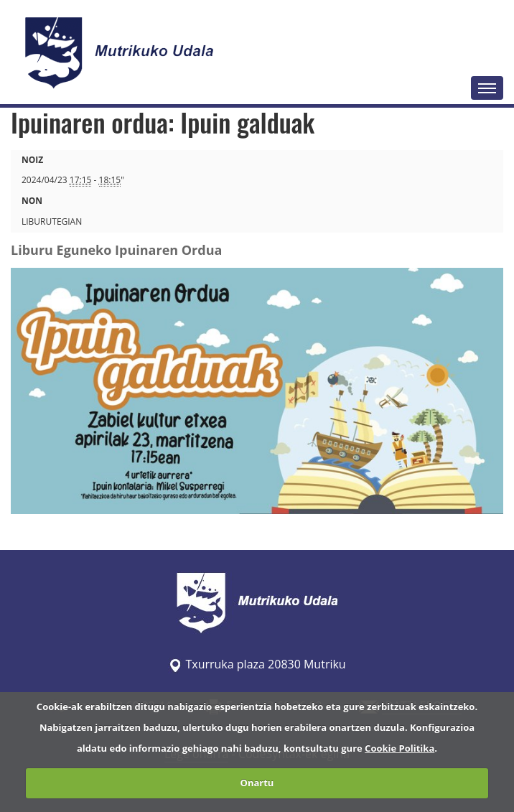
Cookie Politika (399, 748)
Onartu (257, 783)
